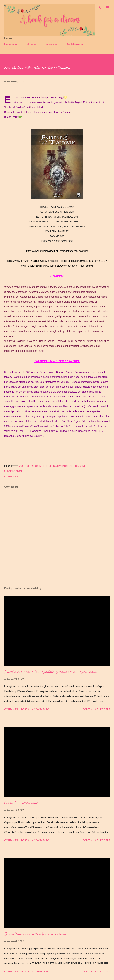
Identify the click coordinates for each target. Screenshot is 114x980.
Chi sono (31, 44)
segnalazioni (13, 471)
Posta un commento (35, 709)
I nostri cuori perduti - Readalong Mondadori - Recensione (50, 672)
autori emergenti (32, 466)
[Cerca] (99, 6)
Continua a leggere (96, 709)
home (48, 466)
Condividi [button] (11, 476)
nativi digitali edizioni (69, 466)
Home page (11, 44)
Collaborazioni (76, 44)
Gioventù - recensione (21, 803)
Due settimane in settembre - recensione (35, 934)
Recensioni (52, 44)
